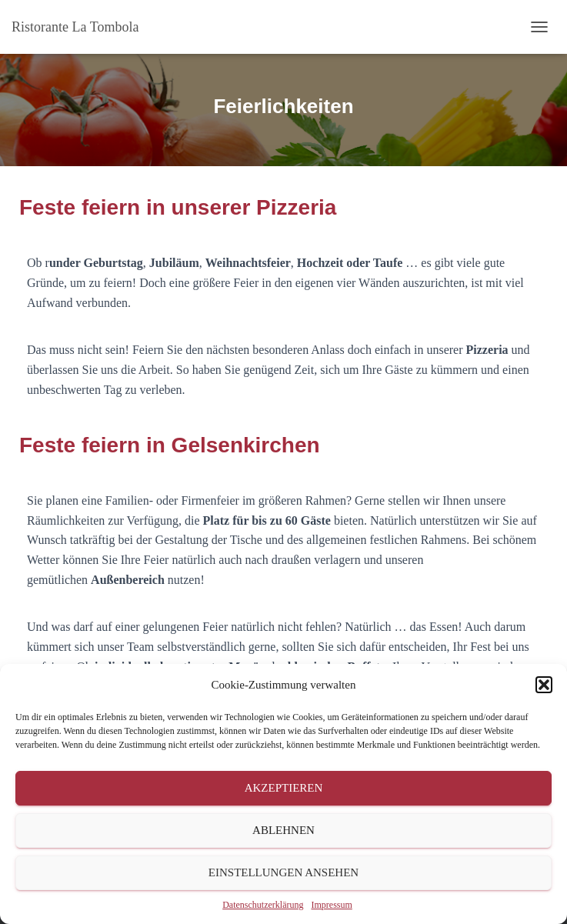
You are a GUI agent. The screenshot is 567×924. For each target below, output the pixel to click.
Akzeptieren (284, 788)
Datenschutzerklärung (263, 905)
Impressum (331, 905)
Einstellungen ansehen (283, 872)
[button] (544, 685)
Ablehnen (283, 830)
